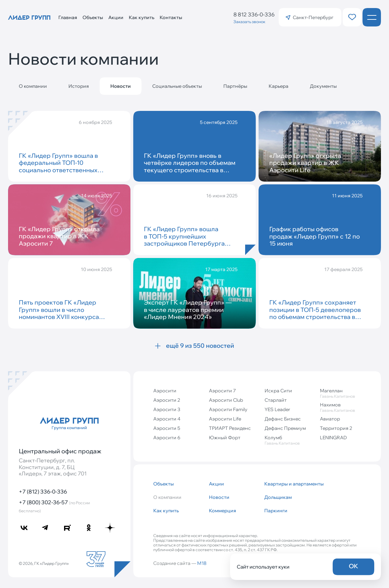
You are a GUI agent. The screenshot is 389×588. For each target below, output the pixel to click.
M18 (202, 563)
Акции (116, 17)
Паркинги (276, 511)
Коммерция (223, 511)
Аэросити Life (225, 419)
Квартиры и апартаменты (289, 484)
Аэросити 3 (167, 409)
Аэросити (165, 391)
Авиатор (330, 419)
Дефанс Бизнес (283, 419)
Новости (219, 497)
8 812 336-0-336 (254, 14)
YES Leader (277, 409)
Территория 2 (336, 428)
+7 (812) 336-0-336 (43, 492)
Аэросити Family (228, 409)
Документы (323, 86)
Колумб (290, 440)
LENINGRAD (333, 438)
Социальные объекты (177, 86)
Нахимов (345, 407)
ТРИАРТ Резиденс (230, 428)
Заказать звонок (249, 22)
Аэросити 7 (222, 391)
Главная (68, 17)
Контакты (171, 17)
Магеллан (345, 393)
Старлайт (276, 400)
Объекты (93, 17)
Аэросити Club (226, 400)
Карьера (279, 86)
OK (353, 566)
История (79, 86)
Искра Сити (278, 391)
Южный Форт (225, 438)
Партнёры (235, 86)
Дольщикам (278, 497)
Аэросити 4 (167, 419)
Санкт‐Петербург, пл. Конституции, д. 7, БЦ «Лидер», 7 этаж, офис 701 (53, 467)
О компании (33, 86)
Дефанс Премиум (285, 428)
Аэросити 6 (167, 438)
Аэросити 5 (167, 428)
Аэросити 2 (167, 400)
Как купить (142, 17)
